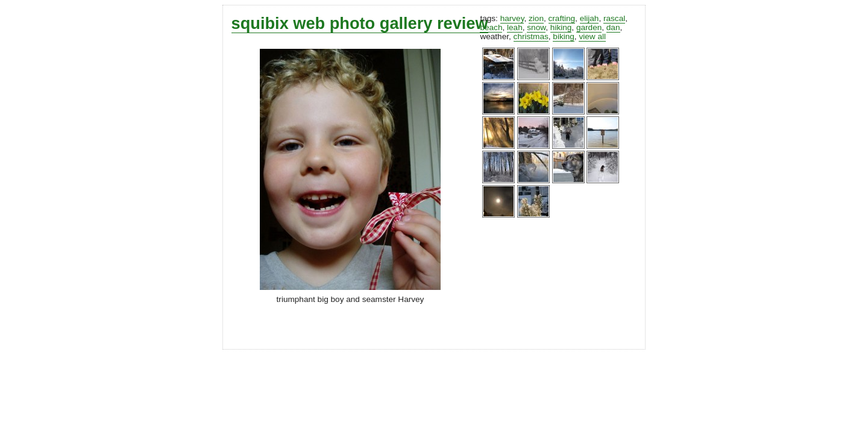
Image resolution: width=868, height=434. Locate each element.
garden (589, 27)
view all (592, 36)
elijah (590, 18)
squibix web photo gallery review (360, 23)
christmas (531, 36)
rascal (614, 18)
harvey (512, 18)
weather (494, 36)
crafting (562, 18)
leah (515, 27)
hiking (561, 27)
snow (536, 27)
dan (613, 27)
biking (564, 36)
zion (536, 18)
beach (491, 27)
